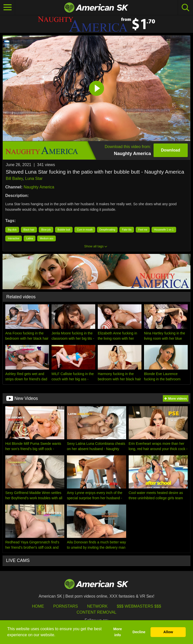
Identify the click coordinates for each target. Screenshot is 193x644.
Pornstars (66, 606)
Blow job (46, 230)
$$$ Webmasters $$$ (139, 606)
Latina (30, 238)
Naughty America (39, 187)
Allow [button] (168, 632)
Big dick (12, 230)
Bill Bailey (14, 178)
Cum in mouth (85, 230)
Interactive (14, 238)
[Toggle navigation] (8, 8)
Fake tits (127, 230)
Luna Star (34, 178)
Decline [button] (139, 632)
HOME (38, 606)
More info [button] (118, 632)
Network (97, 606)
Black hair (29, 230)
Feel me (143, 230)
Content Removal (97, 612)
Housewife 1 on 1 (164, 230)
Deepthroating (107, 230)
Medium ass (46, 238)
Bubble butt (64, 230)
